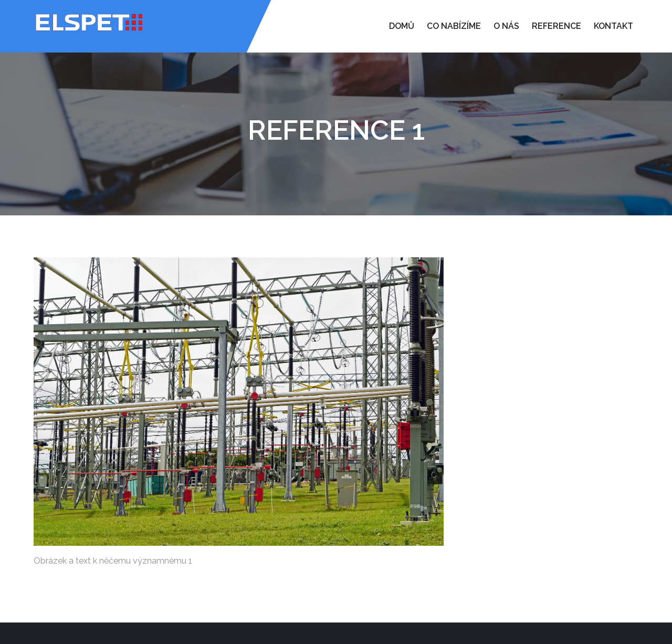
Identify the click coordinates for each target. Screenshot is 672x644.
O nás (506, 26)
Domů (402, 26)
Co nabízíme (454, 26)
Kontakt (613, 26)
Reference (556, 26)
